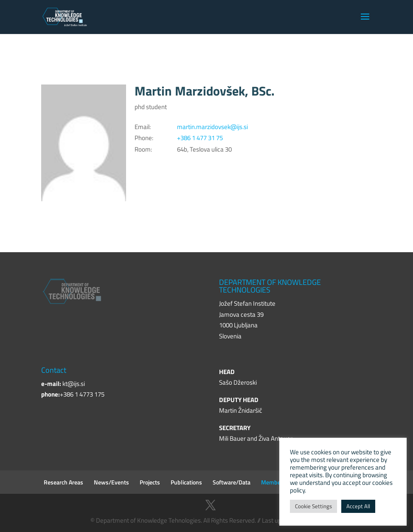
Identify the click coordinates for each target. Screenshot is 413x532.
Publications (186, 482)
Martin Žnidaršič (241, 410)
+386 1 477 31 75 (200, 138)
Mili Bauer (232, 438)
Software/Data (232, 482)
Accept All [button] (358, 506)
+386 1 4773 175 (82, 394)
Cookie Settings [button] (313, 506)
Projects (150, 482)
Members (273, 482)
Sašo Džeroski (238, 382)
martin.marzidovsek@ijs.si (212, 127)
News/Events (111, 482)
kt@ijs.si (74, 384)
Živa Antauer (275, 438)
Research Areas (63, 482)
